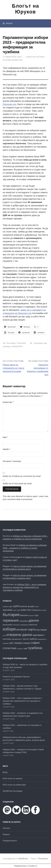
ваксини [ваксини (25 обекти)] (24, 615)
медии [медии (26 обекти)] (44, 630)
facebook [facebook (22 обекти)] (23, 606)
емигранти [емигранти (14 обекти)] (17, 625)
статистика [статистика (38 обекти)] (9, 648)
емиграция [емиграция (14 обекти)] (24, 625)
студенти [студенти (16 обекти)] (20, 648)
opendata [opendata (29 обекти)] (8, 610)
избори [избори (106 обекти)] (9, 629)
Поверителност (10, 841)
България (11, 343)
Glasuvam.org (10, 104)
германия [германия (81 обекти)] (11, 620)
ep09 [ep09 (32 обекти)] (16, 606)
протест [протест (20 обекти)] (26, 639)
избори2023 (17, 346)
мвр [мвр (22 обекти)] (38, 630)
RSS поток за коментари (14, 785)
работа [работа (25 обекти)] (34, 639)
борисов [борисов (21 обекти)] (36, 610)
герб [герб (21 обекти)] (37, 615)
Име (5, 437)
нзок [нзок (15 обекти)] (4, 635)
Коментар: (8, 402)
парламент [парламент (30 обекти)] (38, 635)
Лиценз (6, 834)
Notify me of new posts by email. (17, 483)
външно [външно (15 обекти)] (31, 615)
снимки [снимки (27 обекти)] (26, 643)
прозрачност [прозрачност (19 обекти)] (17, 639)
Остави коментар (13, 60)
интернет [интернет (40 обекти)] (22, 630)
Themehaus (43, 859)
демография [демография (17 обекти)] (8, 625)
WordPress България (13, 791)
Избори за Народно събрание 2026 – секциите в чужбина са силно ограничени (25, 548)
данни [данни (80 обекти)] (34, 620)
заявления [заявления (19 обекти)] (33, 625)
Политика (21, 343)
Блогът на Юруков (26, 9)
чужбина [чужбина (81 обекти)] (35, 648)
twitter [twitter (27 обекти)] (24, 610)
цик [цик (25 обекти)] (26, 648)
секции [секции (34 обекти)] (18, 643)
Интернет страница (12, 461)
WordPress (23, 859)
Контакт (6, 828)
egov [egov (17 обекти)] (11, 607)
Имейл (7, 449)
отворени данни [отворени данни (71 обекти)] (19, 635)
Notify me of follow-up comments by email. (22, 476)
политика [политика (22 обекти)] (7, 639)
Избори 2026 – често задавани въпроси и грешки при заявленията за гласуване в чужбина (24, 587)
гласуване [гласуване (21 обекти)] (24, 621)
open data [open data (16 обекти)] (17, 610)
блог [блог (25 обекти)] (30, 610)
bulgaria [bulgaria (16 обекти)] (6, 606)
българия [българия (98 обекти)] (11, 615)
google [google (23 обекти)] (31, 606)
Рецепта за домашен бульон (16, 677)
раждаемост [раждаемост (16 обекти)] (42, 639)
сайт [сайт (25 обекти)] (11, 643)
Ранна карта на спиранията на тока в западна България (13, 368)
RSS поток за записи (13, 778)
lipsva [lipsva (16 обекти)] (37, 606)
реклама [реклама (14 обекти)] (6, 643)
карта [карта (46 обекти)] (32, 630)
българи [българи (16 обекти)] (43, 610)
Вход (5, 772)
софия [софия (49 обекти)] (35, 643)
